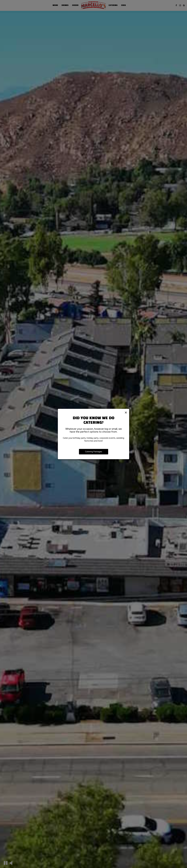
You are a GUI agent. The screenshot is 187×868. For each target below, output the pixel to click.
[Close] (126, 412)
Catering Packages (94, 452)
